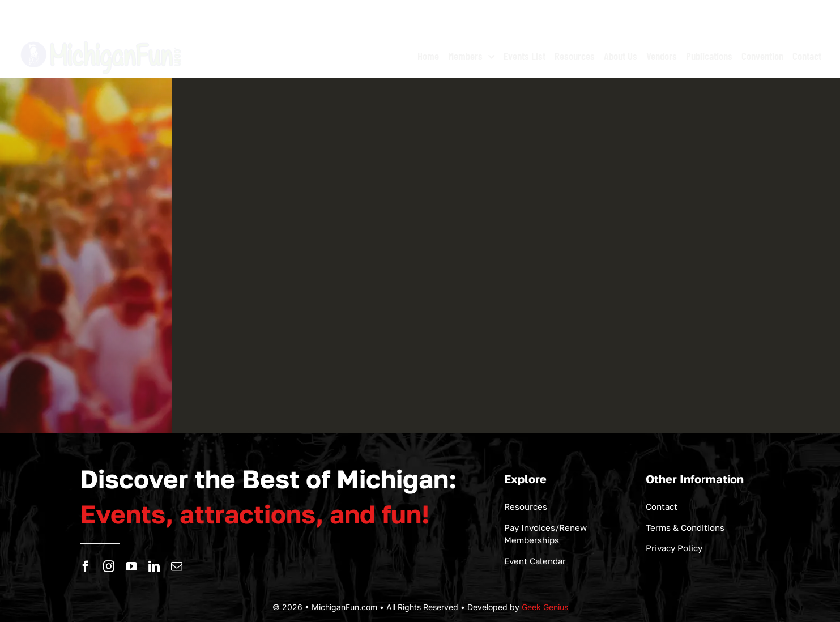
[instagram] (109, 566)
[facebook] (86, 566)
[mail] (177, 566)
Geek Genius (545, 607)
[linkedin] (154, 566)
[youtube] (131, 566)
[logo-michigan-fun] (102, 40)
